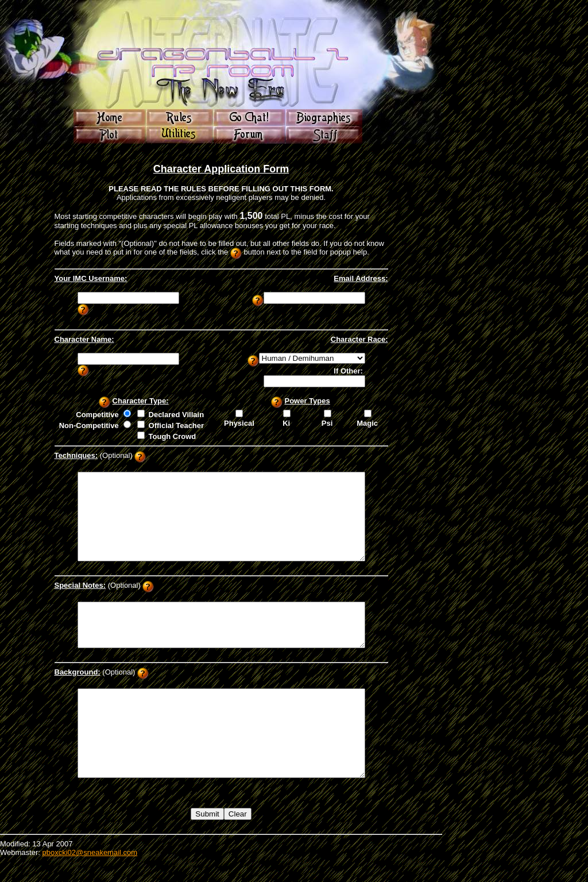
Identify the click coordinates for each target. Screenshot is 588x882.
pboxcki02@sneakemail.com (90, 878)
